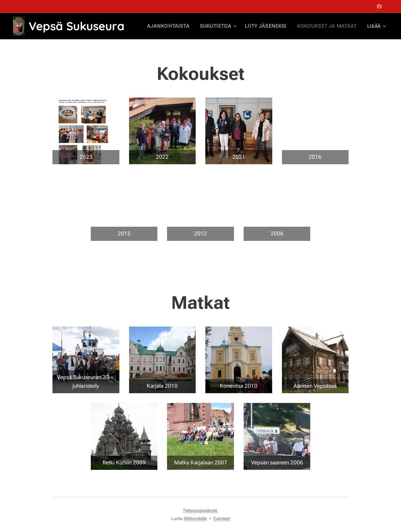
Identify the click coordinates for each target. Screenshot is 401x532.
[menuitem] (182, 26)
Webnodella (195, 518)
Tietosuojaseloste (200, 510)
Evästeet (222, 518)
